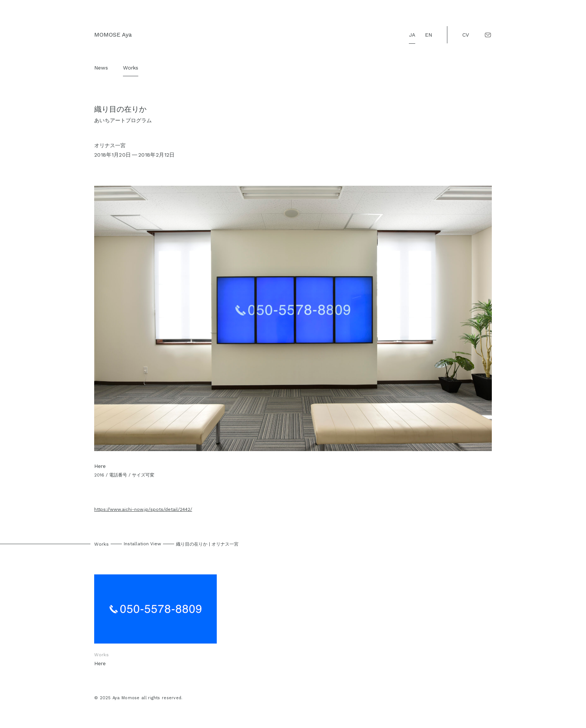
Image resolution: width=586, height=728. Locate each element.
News (101, 68)
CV (466, 35)
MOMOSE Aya (113, 35)
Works (131, 68)
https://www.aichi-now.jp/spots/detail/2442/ (143, 509)
